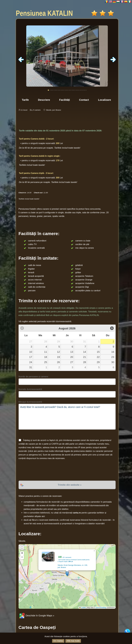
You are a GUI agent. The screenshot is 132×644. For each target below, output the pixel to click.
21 (85, 357)
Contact (84, 100)
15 (98, 352)
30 (113, 362)
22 (98, 357)
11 (46, 352)
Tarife (25, 100)
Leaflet (82, 608)
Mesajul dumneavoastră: (30, 402)
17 (31, 357)
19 (58, 357)
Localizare (105, 100)
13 (72, 352)
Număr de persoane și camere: (34, 377)
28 (85, 362)
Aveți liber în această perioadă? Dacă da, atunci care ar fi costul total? (67, 417)
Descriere (44, 100)
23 (113, 357)
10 (31, 352)
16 (113, 352)
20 (72, 357)
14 (85, 352)
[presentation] (38, 470)
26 (58, 362)
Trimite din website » (70, 485)
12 (58, 352)
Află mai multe (73, 641)
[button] (67, 574)
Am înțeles (58, 641)
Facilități (65, 100)
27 (72, 362)
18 (46, 357)
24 (31, 362)
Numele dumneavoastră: (30, 389)
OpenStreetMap (101, 608)
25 (46, 362)
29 (98, 362)
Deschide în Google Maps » (36, 616)
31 (31, 367)
